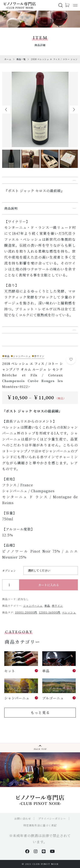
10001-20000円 (26, 612)
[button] (6, 110)
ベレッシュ (69, 612)
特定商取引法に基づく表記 (40, 825)
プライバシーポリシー (52, 818)
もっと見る (40, 713)
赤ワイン (57, 606)
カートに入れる (49, 585)
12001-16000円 (49, 612)
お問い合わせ (23, 818)
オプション (9, 570)
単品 (47, 606)
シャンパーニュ (33, 606)
